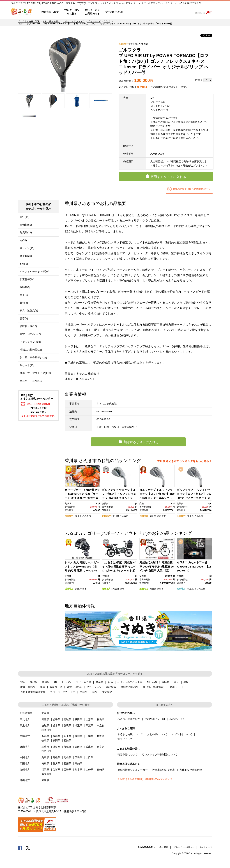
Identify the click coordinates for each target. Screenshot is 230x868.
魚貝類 (46, 682)
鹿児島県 (47, 774)
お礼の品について (157, 734)
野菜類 (99, 682)
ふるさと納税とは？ (129, 719)
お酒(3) (24, 264)
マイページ (167, 12)
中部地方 (25, 736)
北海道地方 (26, 713)
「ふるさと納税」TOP (29, 21)
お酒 (110, 682)
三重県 (45, 747)
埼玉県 (190, 589)
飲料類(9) (25, 287)
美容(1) (24, 318)
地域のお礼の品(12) (31, 350)
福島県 (101, 719)
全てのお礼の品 (114, 12)
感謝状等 (111, 687)
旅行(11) (25, 217)
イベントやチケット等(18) (35, 272)
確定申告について (128, 754)
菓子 (176, 682)
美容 (43, 687)
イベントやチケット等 (130, 682)
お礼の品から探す (51, 21)
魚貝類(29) (26, 232)
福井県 (79, 736)
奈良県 (101, 747)
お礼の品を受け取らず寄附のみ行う (191, 189)
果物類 (34, 682)
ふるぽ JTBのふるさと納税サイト (22, 12)
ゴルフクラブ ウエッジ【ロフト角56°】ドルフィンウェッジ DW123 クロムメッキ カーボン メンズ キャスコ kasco (119, 498)
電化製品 (107, 692)
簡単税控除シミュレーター (133, 770)
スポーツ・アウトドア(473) (35, 373)
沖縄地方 (25, 780)
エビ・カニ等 (84, 682)
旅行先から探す (50, 12)
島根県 (56, 757)
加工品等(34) (27, 279)
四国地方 (124, 44)
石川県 (67, 736)
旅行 (23, 682)
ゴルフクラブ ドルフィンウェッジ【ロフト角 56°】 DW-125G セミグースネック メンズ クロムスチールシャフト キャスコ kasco (194, 498)
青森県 (45, 719)
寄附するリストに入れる (168, 177)
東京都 (101, 725)
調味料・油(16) (28, 326)
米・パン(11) (27, 248)
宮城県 (67, 719)
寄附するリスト (178, 12)
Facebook (20, 848)
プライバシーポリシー (184, 847)
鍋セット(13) (27, 365)
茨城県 (45, 725)
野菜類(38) (26, 256)
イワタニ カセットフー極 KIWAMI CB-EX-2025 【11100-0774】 (194, 566)
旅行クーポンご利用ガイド (92, 12)
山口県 (89, 757)
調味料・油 (56, 687)
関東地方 (181, 589)
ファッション (94, 687)
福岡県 (45, 770)
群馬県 (67, 725)
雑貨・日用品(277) (30, 334)
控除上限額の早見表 (164, 770)
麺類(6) (24, 303)
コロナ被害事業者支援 (33, 692)
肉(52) (23, 240)
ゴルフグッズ (94, 21)
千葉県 (89, 725)
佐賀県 (56, 770)
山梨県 (89, 736)
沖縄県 (45, 780)
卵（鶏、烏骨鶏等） (154, 687)
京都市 (160, 589)
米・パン (66, 682)
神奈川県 (47, 730)
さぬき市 (143, 44)
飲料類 (165, 682)
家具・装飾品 (28, 687)
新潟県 (45, 736)
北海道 (45, 713)
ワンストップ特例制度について (160, 754)
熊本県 (79, 770)
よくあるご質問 (153, 12)
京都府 (153, 589)
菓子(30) (25, 295)
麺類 (186, 682)
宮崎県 (101, 770)
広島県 (79, 757)
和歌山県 (47, 751)
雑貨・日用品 (74, 687)
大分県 (89, 770)
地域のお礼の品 (130, 687)
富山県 (56, 736)
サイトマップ (206, 847)
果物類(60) (26, 225)
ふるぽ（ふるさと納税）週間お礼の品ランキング (145, 779)
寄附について (125, 739)
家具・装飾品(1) (29, 311)
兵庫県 (89, 747)
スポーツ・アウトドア (74, 21)
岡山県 (67, 757)
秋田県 (79, 719)
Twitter (28, 848)
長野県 (101, 736)
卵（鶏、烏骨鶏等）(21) (33, 358)
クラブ (107, 21)
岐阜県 (45, 740)
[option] (65, 62)
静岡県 (56, 740)
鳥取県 (45, 757)
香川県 (134, 44)
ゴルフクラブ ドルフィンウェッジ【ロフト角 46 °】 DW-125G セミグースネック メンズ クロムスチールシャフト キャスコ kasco (157, 498)
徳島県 (45, 763)
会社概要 (164, 847)
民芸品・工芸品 (89, 692)
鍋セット (175, 687)
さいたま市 (200, 589)
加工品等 (152, 682)
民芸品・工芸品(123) (32, 381)
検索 (188, 12)
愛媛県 (67, 763)
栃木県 (56, 725)
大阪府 (78, 589)
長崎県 (67, 770)
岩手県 (56, 719)
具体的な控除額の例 (191, 770)
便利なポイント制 (155, 719)
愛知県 (67, 740)
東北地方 (25, 719)
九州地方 (25, 770)
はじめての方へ (136, 12)
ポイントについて (182, 734)
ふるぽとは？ (177, 719)
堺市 (84, 589)
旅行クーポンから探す (72, 12)
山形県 (89, 719)
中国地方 (25, 757)
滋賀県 (56, 747)
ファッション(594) (30, 342)
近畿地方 (69, 589)
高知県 (79, 763)
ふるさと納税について (130, 734)
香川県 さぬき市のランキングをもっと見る (183, 461)
